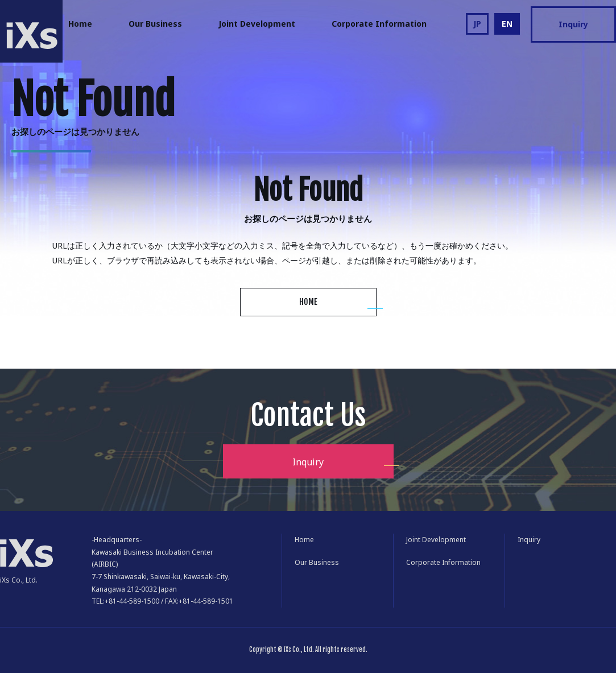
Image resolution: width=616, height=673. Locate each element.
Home (80, 24)
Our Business (155, 24)
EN (507, 24)
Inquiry (573, 24)
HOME (308, 302)
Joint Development (257, 24)
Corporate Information (379, 24)
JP (477, 24)
